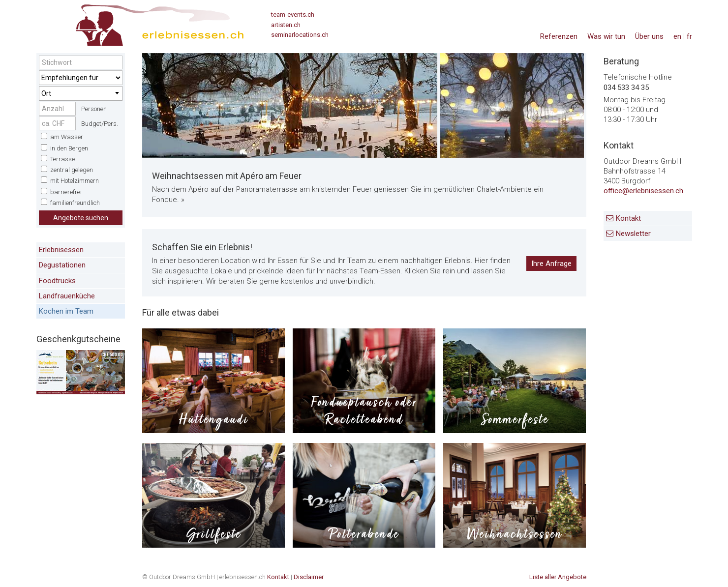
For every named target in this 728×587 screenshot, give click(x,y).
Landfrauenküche (67, 296)
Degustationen (62, 265)
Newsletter (633, 234)
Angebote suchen (81, 218)
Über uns (649, 36)
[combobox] (81, 93)
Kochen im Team (66, 311)
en (677, 36)
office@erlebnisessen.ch (643, 191)
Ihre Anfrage (551, 264)
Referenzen (559, 36)
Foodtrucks (57, 281)
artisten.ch (286, 25)
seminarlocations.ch (300, 35)
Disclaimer (309, 577)
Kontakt (628, 218)
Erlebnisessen (61, 250)
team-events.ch (293, 15)
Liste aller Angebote (558, 577)
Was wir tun (606, 36)
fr (689, 36)
